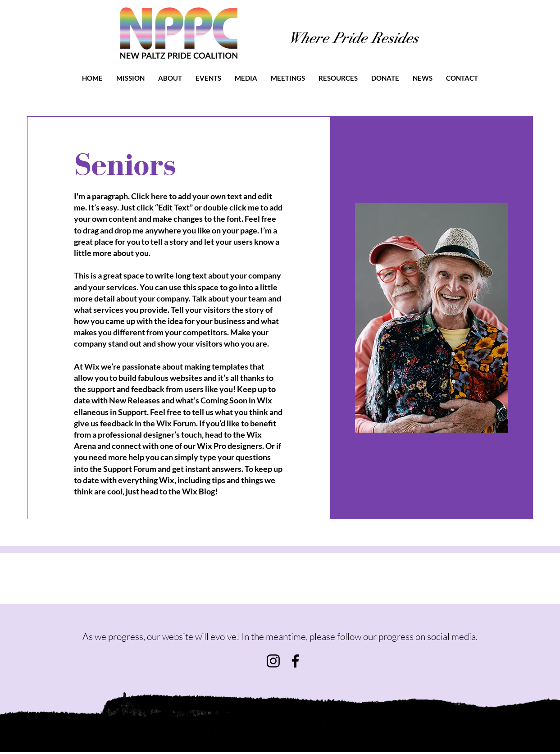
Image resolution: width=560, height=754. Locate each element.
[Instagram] (273, 661)
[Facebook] (295, 661)
